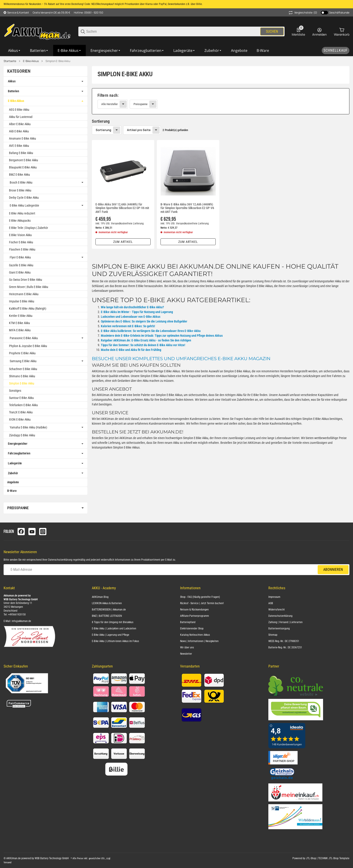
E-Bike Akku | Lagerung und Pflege (111, 635)
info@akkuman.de (21, 621)
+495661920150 (17, 615)
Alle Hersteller (110, 104)
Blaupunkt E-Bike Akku (23, 167)
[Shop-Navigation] (16, 13)
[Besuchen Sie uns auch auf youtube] (32, 532)
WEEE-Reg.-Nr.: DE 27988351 (284, 641)
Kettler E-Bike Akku (21, 316)
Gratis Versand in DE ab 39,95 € (51, 13)
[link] (221, 101)
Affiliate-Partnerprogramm (195, 616)
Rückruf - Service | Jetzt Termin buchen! (202, 603)
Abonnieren (333, 570)
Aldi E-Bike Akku (19, 131)
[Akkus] (15, 51)
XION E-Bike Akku (20, 419)
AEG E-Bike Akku (19, 110)
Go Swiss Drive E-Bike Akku (26, 280)
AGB (271, 603)
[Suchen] (173, 31)
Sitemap (273, 635)
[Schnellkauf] (336, 51)
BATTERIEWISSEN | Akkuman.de (109, 610)
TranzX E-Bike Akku (21, 412)
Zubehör (13, 473)
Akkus (12, 81)
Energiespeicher (18, 444)
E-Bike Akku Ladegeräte (24, 205)
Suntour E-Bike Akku (21, 398)
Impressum (274, 597)
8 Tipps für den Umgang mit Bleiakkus (113, 622)
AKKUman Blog (100, 597)
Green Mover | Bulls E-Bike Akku (29, 287)
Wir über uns (187, 647)
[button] (123, 171)
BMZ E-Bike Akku (19, 175)
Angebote (13, 482)
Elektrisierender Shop (192, 629)
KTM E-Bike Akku (19, 323)
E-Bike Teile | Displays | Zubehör (28, 228)
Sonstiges (15, 391)
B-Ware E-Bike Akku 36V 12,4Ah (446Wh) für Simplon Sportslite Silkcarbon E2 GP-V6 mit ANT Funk (187, 208)
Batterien (13, 91)
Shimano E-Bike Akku (22, 376)
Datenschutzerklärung (60, 560)
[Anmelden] (319, 32)
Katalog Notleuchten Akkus (195, 635)
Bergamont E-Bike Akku (24, 160)
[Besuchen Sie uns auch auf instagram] (43, 532)
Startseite (10, 61)
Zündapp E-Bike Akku (22, 435)
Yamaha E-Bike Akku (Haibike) (28, 427)
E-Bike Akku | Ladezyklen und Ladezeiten (114, 629)
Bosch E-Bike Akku (21, 182)
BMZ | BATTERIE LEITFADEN (107, 616)
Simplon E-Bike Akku (58, 61)
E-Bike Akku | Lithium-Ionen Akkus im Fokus (115, 641)
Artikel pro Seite (139, 130)
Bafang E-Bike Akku (21, 153)
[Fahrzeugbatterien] (147, 51)
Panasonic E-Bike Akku (24, 338)
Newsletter (186, 654)
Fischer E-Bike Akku (21, 242)
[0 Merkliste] (298, 32)
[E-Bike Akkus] (70, 51)
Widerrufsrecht (277, 610)
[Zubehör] (213, 51)
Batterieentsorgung (279, 629)
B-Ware (12, 491)
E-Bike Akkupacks (20, 221)
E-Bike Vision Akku (20, 235)
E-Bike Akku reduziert (22, 213)
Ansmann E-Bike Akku (23, 138)
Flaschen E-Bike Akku (22, 249)
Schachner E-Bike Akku (23, 369)
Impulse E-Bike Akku (22, 301)
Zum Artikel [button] (123, 242)
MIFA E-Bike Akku (20, 330)
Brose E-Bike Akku (20, 190)
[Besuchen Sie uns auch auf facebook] (21, 532)
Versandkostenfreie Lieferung (127, 223)
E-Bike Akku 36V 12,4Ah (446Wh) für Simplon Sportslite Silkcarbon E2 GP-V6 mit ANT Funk (122, 208)
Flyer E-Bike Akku (20, 257)
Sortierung (103, 130)
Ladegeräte (15, 463)
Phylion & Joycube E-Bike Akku (28, 346)
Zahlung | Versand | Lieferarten (285, 622)
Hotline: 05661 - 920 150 (88, 13)
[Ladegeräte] (184, 51)
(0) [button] (303, 13)
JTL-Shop (311, 858)
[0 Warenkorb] (342, 32)
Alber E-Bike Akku (20, 124)
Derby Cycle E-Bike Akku (24, 198)
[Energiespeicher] (106, 51)
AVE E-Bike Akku (19, 146)
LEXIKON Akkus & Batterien (107, 603)
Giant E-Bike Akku (20, 272)
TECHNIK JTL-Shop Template (334, 858)
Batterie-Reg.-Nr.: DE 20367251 (285, 647)
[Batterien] (39, 51)
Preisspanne (140, 104)
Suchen (272, 31)
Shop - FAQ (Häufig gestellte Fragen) (200, 597)
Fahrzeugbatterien (19, 453)
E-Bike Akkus (31, 61)
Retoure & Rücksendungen (194, 610)
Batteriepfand (188, 622)
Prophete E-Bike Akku (22, 353)
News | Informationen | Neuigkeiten (199, 641)
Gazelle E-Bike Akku (21, 265)
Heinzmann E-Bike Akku (24, 294)
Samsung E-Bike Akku (23, 361)
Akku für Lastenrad (21, 117)
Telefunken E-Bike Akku (23, 405)
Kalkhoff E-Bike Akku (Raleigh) (28, 309)
